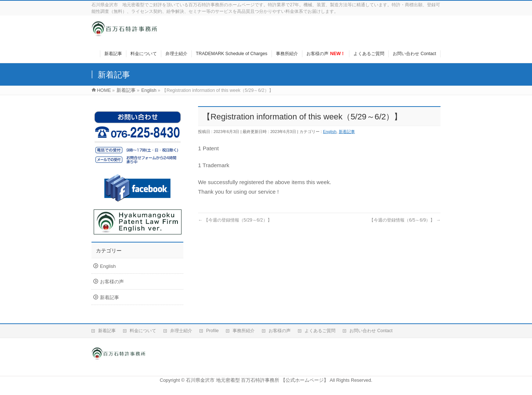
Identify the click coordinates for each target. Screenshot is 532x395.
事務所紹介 (244, 331)
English (330, 132)
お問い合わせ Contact (371, 331)
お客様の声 (112, 282)
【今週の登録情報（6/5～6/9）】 (405, 220)
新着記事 (347, 132)
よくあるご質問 (320, 331)
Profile (212, 331)
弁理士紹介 (181, 331)
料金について (143, 331)
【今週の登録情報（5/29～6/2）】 (235, 220)
